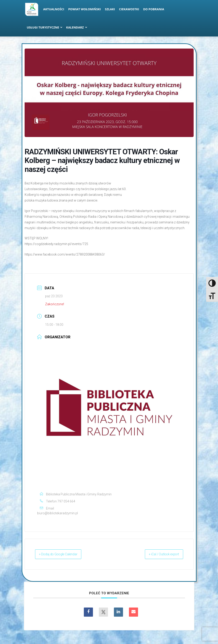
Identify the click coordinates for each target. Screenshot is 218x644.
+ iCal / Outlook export (159, 554)
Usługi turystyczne (45, 27)
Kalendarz (77, 27)
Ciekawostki (129, 9)
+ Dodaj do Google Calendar (63, 554)
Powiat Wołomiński (84, 9)
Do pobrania (154, 9)
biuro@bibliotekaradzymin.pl (58, 513)
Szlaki (110, 9)
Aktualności (54, 9)
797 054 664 (66, 501)
